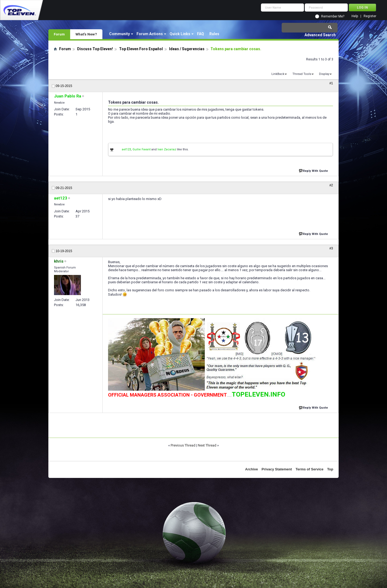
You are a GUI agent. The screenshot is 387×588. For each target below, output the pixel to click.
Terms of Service (310, 469)
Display (324, 74)
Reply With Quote (314, 170)
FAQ (200, 34)
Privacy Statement (277, 469)
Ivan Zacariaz (167, 149)
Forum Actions (150, 34)
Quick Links (180, 34)
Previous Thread (183, 445)
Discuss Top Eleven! (95, 49)
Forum (59, 34)
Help (355, 16)
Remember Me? (333, 16)
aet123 (126, 149)
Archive (252, 469)
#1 (331, 83)
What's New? (86, 34)
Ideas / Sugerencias (187, 49)
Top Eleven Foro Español (141, 49)
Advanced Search (320, 35)
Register (370, 16)
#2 (331, 185)
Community (119, 34)
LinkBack (278, 74)
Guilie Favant (141, 149)
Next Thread (207, 445)
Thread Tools (302, 74)
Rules (214, 34)
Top (330, 469)
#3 (331, 248)
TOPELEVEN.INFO (258, 394)
